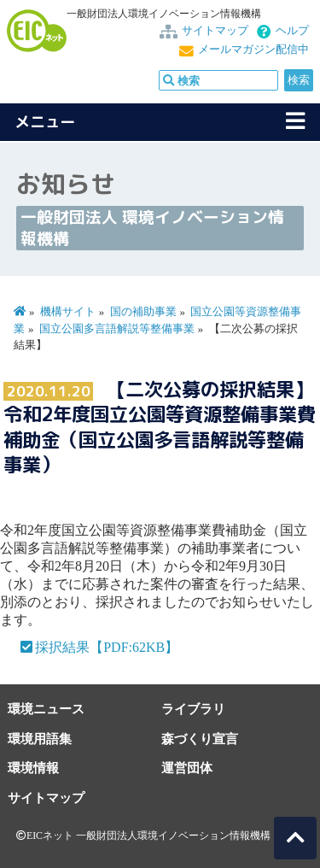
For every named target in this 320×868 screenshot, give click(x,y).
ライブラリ (193, 709)
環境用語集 (40, 739)
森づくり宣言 (200, 739)
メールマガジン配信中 (253, 50)
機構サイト (68, 312)
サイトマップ (215, 31)
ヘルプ (292, 31)
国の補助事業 (143, 312)
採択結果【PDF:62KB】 (107, 647)
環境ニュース (46, 709)
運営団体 (187, 768)
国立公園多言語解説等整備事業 (117, 329)
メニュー (45, 122)
